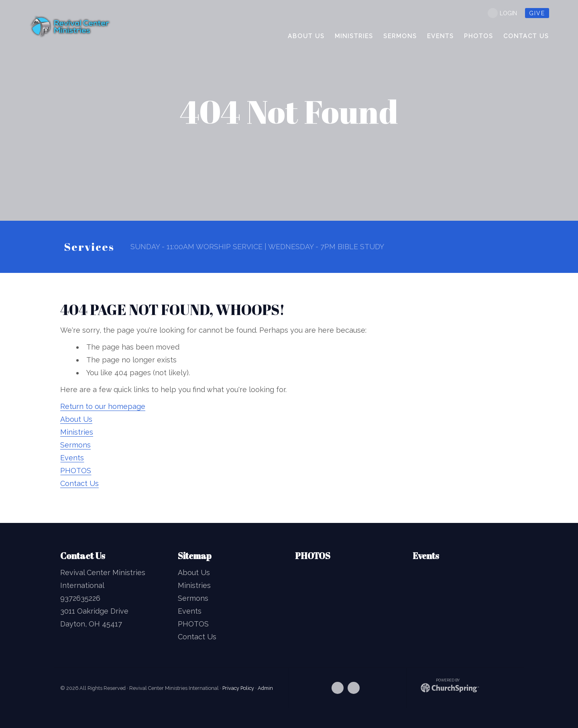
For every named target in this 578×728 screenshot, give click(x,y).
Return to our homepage (103, 406)
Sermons (75, 445)
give (537, 13)
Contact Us (79, 483)
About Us (76, 419)
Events (72, 458)
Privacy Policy (238, 688)
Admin (265, 688)
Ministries (77, 432)
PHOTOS (76, 471)
